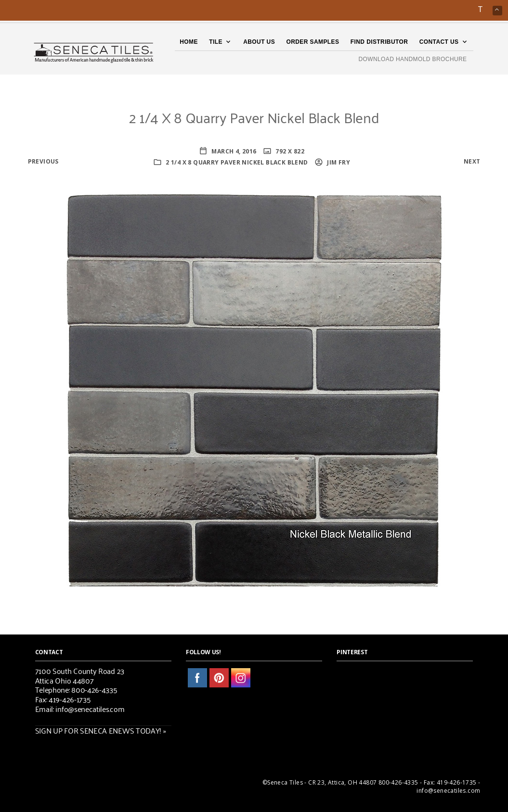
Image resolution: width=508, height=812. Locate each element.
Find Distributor (379, 42)
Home (189, 42)
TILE (216, 42)
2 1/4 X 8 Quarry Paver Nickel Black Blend (237, 162)
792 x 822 (289, 151)
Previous (43, 161)
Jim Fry (338, 162)
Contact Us (439, 42)
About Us (259, 42)
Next (472, 161)
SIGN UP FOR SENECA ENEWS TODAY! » (101, 730)
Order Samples (313, 42)
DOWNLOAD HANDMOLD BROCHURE (412, 59)
